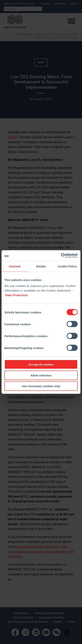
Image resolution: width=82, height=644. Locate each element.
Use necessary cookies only (41, 386)
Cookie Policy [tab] (67, 266)
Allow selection (41, 375)
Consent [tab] (15, 266)
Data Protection (17, 295)
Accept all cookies (41, 364)
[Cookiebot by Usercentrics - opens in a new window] (61, 256)
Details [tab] (41, 266)
